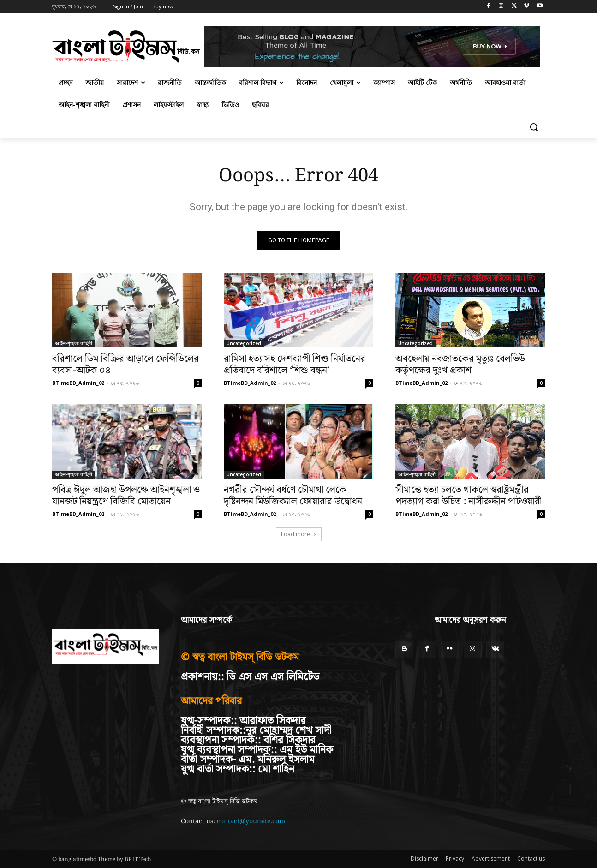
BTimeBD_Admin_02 (78, 383)
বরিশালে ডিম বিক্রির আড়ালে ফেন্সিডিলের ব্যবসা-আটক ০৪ (125, 365)
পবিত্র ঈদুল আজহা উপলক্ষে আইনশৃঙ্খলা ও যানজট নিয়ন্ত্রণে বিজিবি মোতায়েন (126, 496)
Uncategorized (244, 343)
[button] (534, 127)
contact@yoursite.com (251, 821)
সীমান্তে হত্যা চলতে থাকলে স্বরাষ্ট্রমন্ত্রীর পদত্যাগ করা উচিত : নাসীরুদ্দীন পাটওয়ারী (469, 496)
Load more (299, 534)
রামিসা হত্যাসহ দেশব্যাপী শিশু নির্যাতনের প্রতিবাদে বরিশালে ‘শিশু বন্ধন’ (295, 365)
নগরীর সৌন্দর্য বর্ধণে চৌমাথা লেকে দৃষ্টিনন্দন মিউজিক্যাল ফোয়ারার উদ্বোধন (293, 496)
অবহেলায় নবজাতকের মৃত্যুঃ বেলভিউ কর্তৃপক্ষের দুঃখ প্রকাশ (460, 365)
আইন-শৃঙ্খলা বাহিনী (74, 343)
